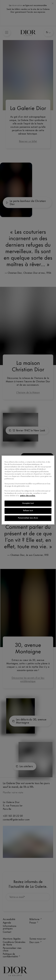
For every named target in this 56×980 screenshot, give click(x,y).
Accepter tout (28, 503)
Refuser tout (28, 511)
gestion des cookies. (28, 496)
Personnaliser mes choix (28, 518)
